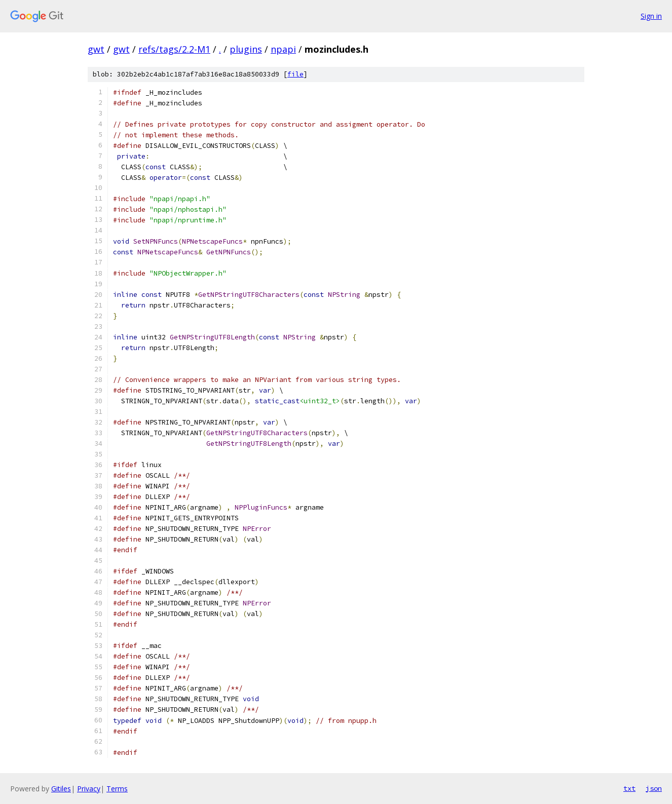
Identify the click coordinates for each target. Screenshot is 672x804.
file (295, 74)
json (654, 788)
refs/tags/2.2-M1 (174, 49)
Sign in (651, 16)
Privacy (89, 789)
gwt (96, 49)
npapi (283, 49)
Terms (117, 789)
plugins (246, 49)
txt (629, 788)
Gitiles (61, 789)
